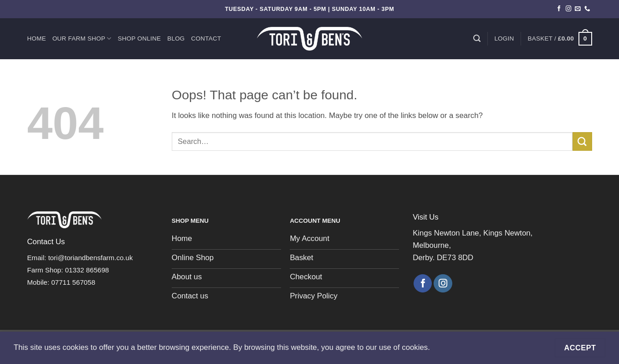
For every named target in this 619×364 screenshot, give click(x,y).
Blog (176, 38)
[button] (504, 39)
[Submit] (582, 141)
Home (37, 38)
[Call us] (587, 9)
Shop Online (140, 38)
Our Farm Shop (82, 38)
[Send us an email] (578, 9)
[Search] (477, 38)
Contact (206, 38)
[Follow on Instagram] (569, 9)
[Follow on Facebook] (559, 9)
